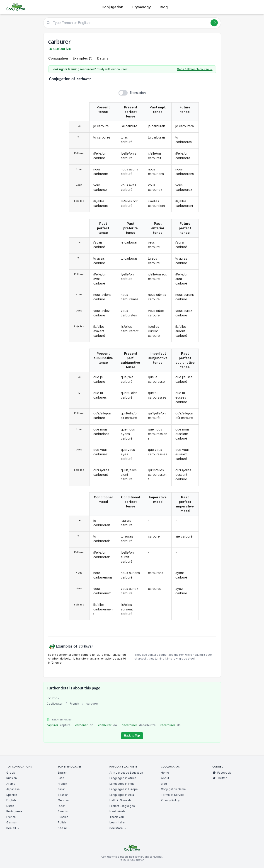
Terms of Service (173, 795)
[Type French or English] (132, 23)
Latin (61, 778)
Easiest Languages (122, 806)
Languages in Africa (123, 778)
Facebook (222, 773)
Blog (164, 7)
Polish (62, 822)
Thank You (117, 817)
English (11, 800)
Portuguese (14, 811)
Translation (138, 93)
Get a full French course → (195, 69)
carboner (84, 725)
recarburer (171, 725)
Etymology (142, 7)
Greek (11, 773)
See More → (118, 828)
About (165, 778)
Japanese (13, 789)
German (12, 822)
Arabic (11, 784)
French (74, 704)
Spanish (12, 795)
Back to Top (132, 736)
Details (103, 58)
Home (165, 773)
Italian (62, 789)
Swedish (64, 811)
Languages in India (122, 784)
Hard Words (117, 811)
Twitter (220, 778)
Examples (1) (83, 58)
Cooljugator (55, 704)
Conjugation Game (173, 789)
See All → (13, 828)
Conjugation (112, 7)
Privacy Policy (170, 800)
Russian (12, 778)
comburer (108, 725)
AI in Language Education (126, 773)
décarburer (139, 725)
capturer (59, 725)
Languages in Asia (122, 795)
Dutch (10, 806)
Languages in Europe (124, 789)
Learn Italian (117, 822)
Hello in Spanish (120, 800)
